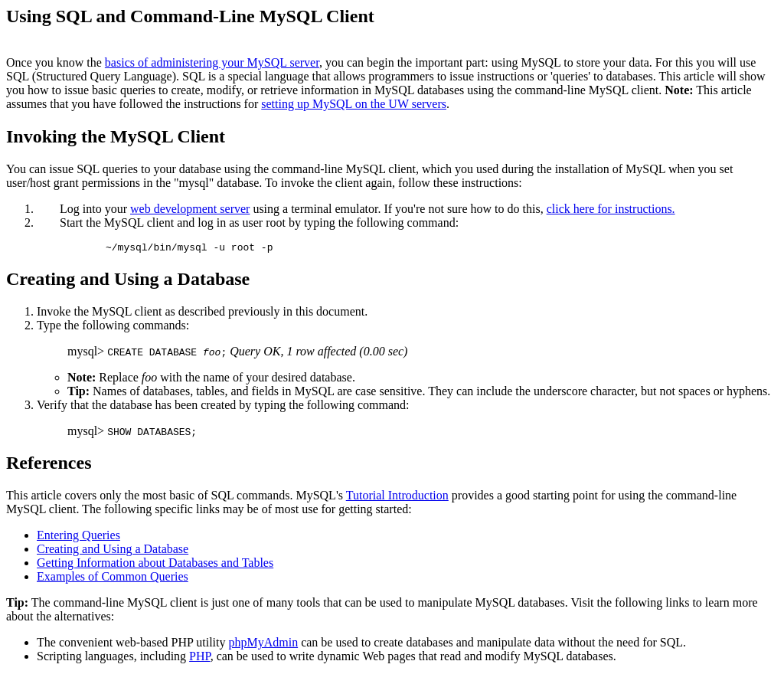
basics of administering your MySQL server (212, 62)
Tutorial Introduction (397, 497)
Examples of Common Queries (113, 579)
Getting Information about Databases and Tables (155, 565)
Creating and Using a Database (113, 551)
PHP (200, 658)
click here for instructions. (611, 209)
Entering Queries (78, 537)
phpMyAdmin (263, 645)
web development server (190, 209)
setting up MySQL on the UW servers (354, 104)
